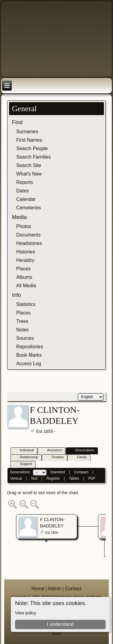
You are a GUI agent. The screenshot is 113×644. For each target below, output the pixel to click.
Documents (28, 235)
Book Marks (29, 355)
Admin (55, 589)
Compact (81, 472)
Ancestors (52, 451)
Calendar (26, 199)
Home (38, 589)
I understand (60, 624)
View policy (26, 613)
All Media (26, 286)
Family (79, 457)
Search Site (29, 165)
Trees (22, 321)
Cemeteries (29, 208)
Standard (58, 472)
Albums (24, 277)
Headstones (29, 243)
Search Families (34, 157)
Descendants (82, 451)
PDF (92, 478)
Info (17, 295)
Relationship (26, 457)
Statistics (26, 304)
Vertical (16, 478)
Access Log (29, 364)
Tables (74, 478)
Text (34, 478)
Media (19, 217)
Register (53, 478)
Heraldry (25, 260)
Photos (24, 226)
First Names (29, 140)
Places (24, 269)
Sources (25, 338)
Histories (26, 252)
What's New (29, 174)
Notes (23, 330)
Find (17, 122)
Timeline (55, 457)
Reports (25, 182)
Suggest (23, 464)
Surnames (27, 132)
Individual (24, 451)
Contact (73, 589)
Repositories (30, 347)
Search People (32, 148)
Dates (23, 191)
